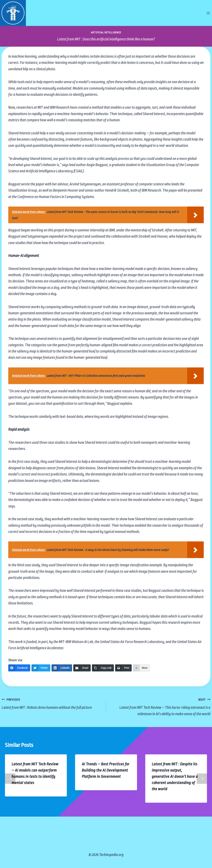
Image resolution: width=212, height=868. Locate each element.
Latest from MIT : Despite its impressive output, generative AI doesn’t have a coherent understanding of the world (175, 777)
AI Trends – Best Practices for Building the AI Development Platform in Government (106, 770)
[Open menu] (208, 13)
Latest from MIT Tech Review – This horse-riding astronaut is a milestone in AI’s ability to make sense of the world (160, 706)
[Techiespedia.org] (13, 13)
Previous (10, 779)
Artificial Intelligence (106, 33)
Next (202, 779)
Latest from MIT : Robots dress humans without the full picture (52, 703)
